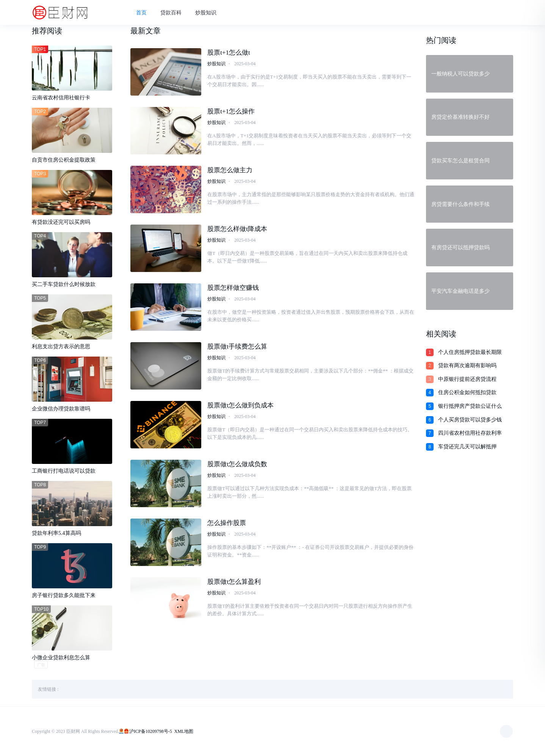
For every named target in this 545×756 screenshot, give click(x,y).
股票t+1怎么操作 (231, 111)
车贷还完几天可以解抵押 (467, 447)
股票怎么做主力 (230, 170)
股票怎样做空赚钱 (233, 288)
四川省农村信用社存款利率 (470, 433)
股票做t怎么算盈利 (234, 582)
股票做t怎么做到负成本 (240, 405)
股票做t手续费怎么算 (237, 347)
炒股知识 (206, 13)
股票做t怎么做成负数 (237, 464)
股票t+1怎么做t (229, 53)
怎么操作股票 (227, 523)
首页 (141, 13)
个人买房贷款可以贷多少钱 (470, 420)
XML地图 (184, 731)
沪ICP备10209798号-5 (151, 731)
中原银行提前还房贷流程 (467, 379)
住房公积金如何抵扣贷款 (467, 392)
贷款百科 (171, 13)
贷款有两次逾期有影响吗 (467, 365)
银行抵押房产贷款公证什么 (470, 406)
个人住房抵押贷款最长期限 (470, 352)
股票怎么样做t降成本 (237, 229)
